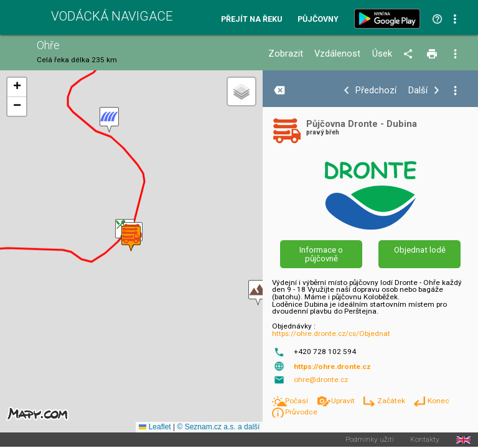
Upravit (344, 401)
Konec (438, 401)
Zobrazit (286, 54)
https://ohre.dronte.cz (332, 366)
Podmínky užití (370, 440)
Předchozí (376, 91)
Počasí (298, 401)
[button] (258, 293)
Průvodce (301, 412)
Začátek (392, 401)
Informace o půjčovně (321, 254)
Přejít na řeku (251, 20)
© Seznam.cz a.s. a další (218, 427)
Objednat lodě (420, 250)
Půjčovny (318, 20)
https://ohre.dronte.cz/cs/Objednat (331, 334)
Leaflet (155, 427)
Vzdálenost (337, 54)
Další (418, 91)
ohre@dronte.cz (321, 380)
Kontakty (425, 440)
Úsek (382, 54)
